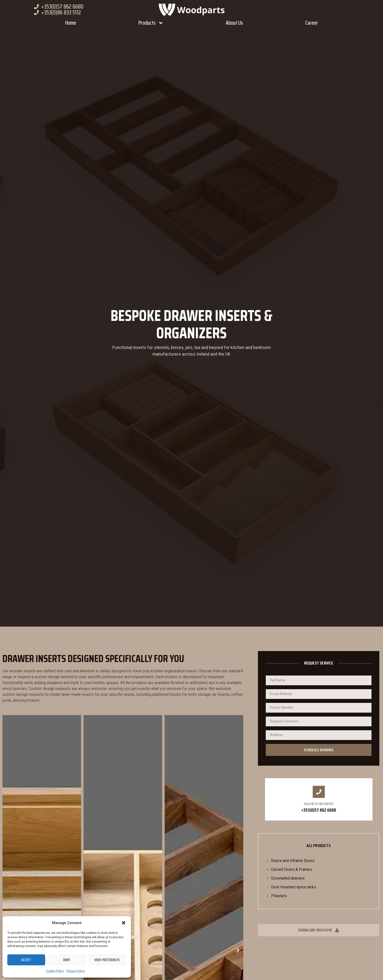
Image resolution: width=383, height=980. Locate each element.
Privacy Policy (76, 971)
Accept (26, 960)
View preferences (107, 960)
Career (312, 23)
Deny (67, 960)
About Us (234, 23)
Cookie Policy (55, 971)
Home (71, 23)
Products (151, 23)
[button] (124, 923)
